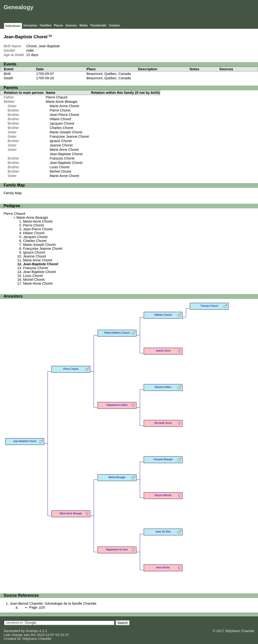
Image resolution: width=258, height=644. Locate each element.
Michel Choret (61, 171)
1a (50, 36)
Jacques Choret (62, 123)
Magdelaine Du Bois (117, 550)
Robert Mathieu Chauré (117, 333)
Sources (71, 25)
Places (58, 25)
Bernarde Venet (163, 423)
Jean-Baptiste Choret (66, 154)
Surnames (30, 25)
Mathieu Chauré (163, 315)
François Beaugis (163, 459)
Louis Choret (60, 167)
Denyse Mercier (163, 495)
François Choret (62, 158)
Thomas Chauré (209, 306)
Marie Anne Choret (64, 150)
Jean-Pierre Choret (65, 115)
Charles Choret (62, 128)
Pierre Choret (60, 110)
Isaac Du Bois (163, 532)
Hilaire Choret (60, 119)
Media (83, 25)
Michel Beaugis (117, 477)
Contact (114, 25)
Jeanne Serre (163, 351)
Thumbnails (98, 25)
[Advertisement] (168, 12)
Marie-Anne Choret (65, 106)
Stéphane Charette (37, 639)
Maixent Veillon (163, 387)
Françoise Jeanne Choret (69, 137)
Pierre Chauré (57, 97)
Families (46, 25)
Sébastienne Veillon (117, 405)
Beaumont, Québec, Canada (108, 74)
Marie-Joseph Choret (66, 132)
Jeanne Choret (61, 145)
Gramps (32, 631)
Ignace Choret (61, 141)
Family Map (13, 193)
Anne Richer (163, 568)
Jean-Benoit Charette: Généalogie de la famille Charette (53, 604)
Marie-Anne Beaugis (62, 102)
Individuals (13, 26)
